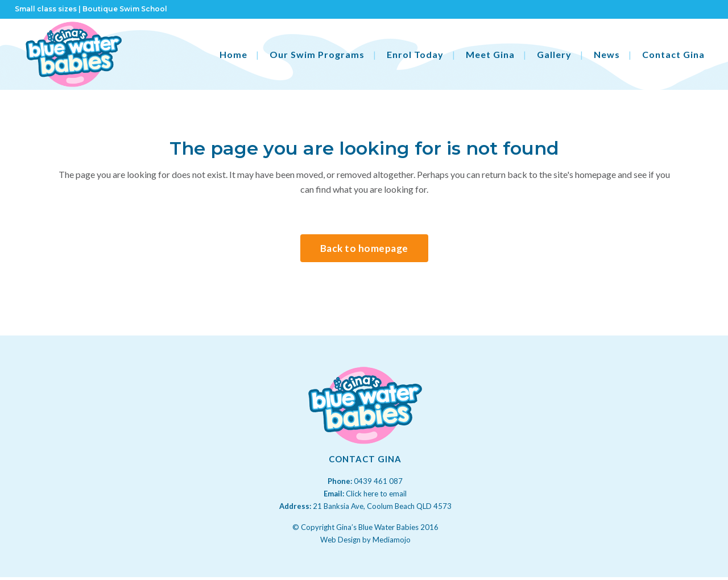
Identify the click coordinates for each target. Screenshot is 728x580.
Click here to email (376, 494)
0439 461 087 (378, 481)
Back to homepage (364, 248)
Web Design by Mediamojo (365, 540)
